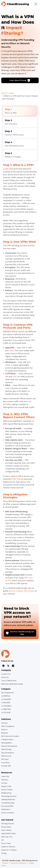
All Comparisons (8, 693)
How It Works (6, 830)
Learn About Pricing (20, 80)
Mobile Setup (6, 793)
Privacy (5, 863)
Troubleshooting (8, 803)
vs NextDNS (6, 703)
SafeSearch (6, 809)
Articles (4, 783)
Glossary (5, 780)
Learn (11, 93)
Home (4, 93)
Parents (4, 730)
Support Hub (6, 786)
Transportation (7, 739)
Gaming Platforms (8, 799)
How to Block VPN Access (23, 591)
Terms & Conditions (18, 863)
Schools (4, 723)
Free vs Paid (6, 843)
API (3, 840)
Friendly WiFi (6, 766)
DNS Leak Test (7, 837)
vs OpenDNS (6, 699)
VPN (7, 169)
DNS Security (6, 756)
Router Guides (7, 790)
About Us (5, 677)
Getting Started (8, 824)
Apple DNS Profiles (8, 833)
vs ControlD (6, 712)
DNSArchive (12, 681)
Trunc (4, 681)
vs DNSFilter (6, 696)
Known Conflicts (8, 813)
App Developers (8, 753)
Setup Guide (6, 827)
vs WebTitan (6, 709)
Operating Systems (9, 796)
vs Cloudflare (6, 706)
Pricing (4, 853)
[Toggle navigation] (36, 4)
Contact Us (6, 674)
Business (5, 733)
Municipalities (7, 743)
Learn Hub (5, 776)
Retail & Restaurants (9, 746)
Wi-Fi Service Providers (10, 736)
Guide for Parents (8, 847)
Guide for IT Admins (9, 850)
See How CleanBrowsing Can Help (20, 633)
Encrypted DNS (7, 806)
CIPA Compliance (8, 726)
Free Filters (6, 763)
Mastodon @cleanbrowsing (12, 684)
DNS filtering (18, 479)
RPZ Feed (5, 759)
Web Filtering (6, 749)
